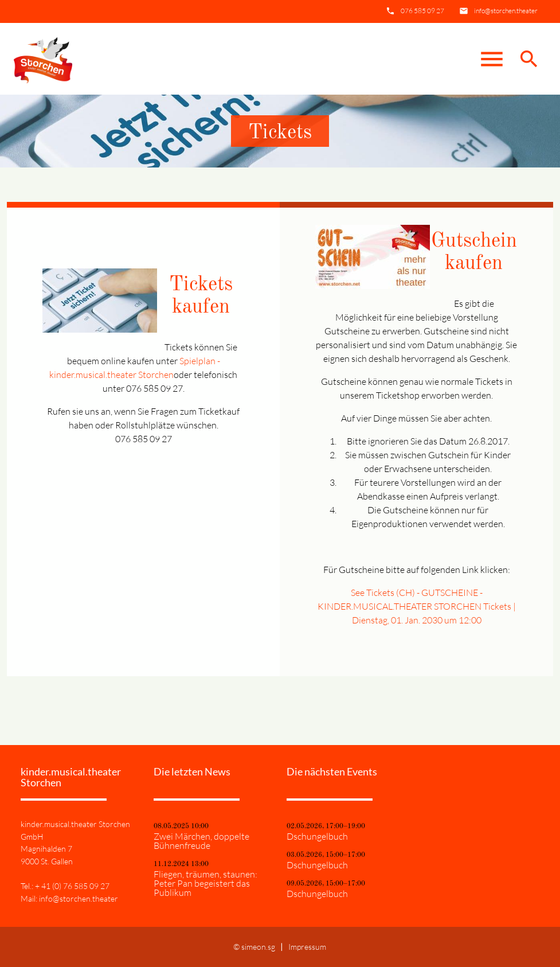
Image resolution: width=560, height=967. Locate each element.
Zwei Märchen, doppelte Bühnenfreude (201, 841)
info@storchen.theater (506, 11)
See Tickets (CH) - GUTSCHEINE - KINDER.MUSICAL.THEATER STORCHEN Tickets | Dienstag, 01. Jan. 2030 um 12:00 (417, 606)
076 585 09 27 (422, 11)
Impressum (307, 947)
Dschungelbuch (317, 836)
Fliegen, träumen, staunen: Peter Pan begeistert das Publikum (205, 883)
